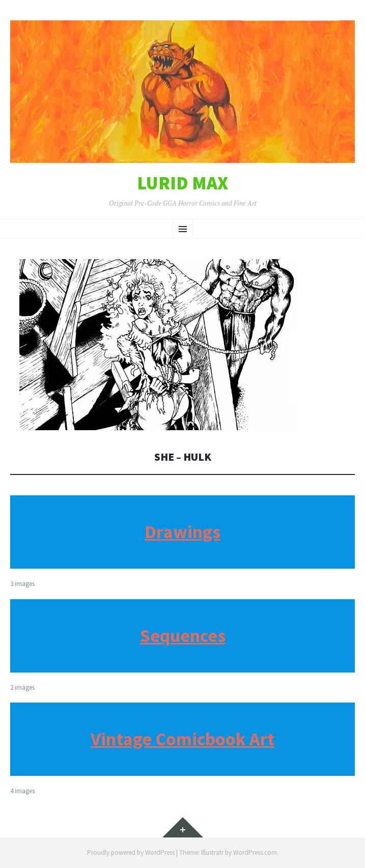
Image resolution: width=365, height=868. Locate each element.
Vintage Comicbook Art (183, 739)
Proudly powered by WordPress (131, 852)
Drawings (183, 532)
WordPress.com (255, 852)
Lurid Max (183, 183)
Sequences (183, 636)
